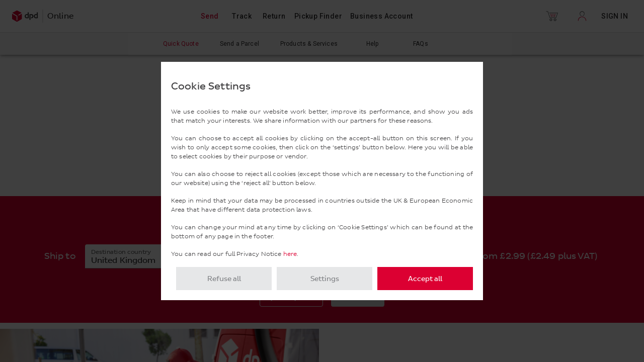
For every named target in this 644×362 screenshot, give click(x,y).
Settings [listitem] (325, 279)
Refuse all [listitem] (224, 279)
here (290, 254)
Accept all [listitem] (425, 279)
